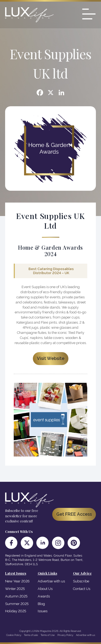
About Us (45, 589)
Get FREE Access (74, 514)
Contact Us (82, 589)
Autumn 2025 (16, 596)
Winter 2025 (15, 589)
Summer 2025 (17, 604)
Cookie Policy (14, 635)
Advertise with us (51, 581)
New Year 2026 (17, 581)
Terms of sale (31, 635)
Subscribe (81, 581)
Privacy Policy (65, 635)
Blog (41, 604)
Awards (44, 596)
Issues (43, 611)
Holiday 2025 (16, 611)
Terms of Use (48, 635)
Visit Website (51, 358)
